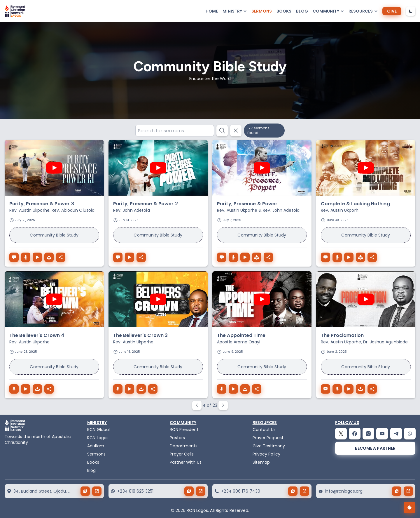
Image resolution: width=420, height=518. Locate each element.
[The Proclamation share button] (372, 389)
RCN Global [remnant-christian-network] (98, 430)
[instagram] (368, 434)
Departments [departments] (184, 446)
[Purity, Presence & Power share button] (268, 257)
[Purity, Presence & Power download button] (233, 257)
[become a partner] (375, 448)
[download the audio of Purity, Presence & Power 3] (49, 257)
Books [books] (284, 11)
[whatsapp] (410, 434)
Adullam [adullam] (96, 446)
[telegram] (396, 434)
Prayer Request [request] (268, 438)
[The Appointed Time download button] (222, 389)
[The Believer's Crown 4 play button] (26, 389)
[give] (392, 11)
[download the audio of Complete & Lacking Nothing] (360, 257)
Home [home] (212, 11)
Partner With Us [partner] (186, 462)
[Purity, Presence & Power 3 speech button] (14, 257)
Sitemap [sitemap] (261, 462)
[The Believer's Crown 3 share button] (153, 389)
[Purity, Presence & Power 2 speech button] (118, 257)
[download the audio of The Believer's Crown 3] (141, 389)
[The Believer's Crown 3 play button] (129, 389)
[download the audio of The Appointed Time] (245, 389)
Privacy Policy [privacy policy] (266, 454)
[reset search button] (236, 131)
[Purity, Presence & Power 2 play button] (129, 257)
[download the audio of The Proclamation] (360, 389)
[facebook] (355, 434)
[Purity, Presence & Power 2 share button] (141, 257)
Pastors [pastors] (177, 438)
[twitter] (341, 434)
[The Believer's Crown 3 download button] (118, 389)
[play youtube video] (54, 168)
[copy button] (85, 491)
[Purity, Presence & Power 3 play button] (37, 257)
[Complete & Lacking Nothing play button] (349, 257)
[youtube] (382, 434)
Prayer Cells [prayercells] (182, 454)
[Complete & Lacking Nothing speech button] (325, 257)
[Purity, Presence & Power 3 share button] (61, 257)
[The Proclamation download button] (337, 389)
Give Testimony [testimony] (269, 446)
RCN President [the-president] (184, 430)
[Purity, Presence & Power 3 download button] (26, 257)
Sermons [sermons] (262, 11)
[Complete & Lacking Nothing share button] (372, 257)
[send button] (97, 491)
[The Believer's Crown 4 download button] (14, 389)
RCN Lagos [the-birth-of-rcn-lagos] (98, 438)
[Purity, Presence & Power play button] (245, 257)
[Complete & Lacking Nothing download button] (337, 257)
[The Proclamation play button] (349, 389)
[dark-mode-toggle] (411, 11)
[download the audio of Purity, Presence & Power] (257, 257)
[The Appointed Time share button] (257, 389)
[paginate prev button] (197, 405)
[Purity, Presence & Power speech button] (222, 257)
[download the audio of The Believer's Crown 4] (37, 389)
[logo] (15, 11)
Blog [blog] (302, 11)
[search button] (222, 131)
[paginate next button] (223, 405)
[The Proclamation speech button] (325, 389)
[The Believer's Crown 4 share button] (49, 389)
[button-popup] (235, 11)
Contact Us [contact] (264, 430)
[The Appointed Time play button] (233, 389)
